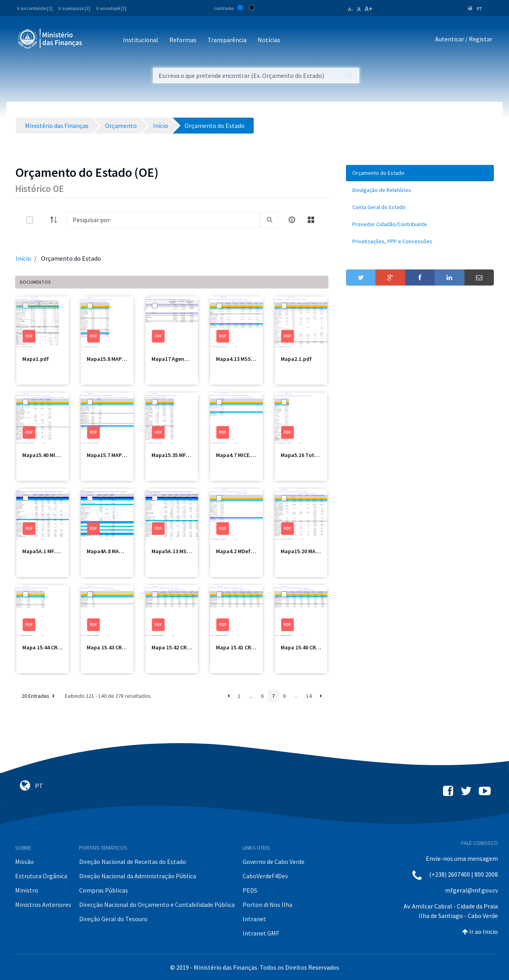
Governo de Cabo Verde (274, 862)
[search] (270, 220)
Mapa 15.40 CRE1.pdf (306, 647)
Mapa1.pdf (36, 359)
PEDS (250, 890)
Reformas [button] (183, 40)
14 (309, 696)
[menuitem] (420, 173)
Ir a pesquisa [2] (74, 8)
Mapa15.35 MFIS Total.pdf (184, 455)
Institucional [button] (141, 40)
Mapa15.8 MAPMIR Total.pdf (121, 359)
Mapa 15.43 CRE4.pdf (112, 647)
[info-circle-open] (292, 220)
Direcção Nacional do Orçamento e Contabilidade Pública (157, 904)
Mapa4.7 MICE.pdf (238, 455)
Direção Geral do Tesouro (113, 919)
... (251, 696)
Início (23, 258)
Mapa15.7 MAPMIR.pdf (114, 455)
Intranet (254, 919)
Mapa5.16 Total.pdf (305, 455)
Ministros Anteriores (43, 904)
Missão (24, 862)
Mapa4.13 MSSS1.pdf (242, 359)
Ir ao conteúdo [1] (35, 8)
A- (351, 9)
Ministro (27, 890)
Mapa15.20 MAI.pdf (304, 551)
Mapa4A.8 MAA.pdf (110, 551)
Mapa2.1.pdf (296, 359)
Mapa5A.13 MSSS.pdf (177, 551)
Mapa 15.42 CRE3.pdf (177, 647)
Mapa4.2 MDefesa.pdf (243, 551)
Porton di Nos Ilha (267, 904)
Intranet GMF (261, 933)
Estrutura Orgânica (41, 876)
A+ (369, 9)
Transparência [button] (227, 40)
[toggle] (43, 220)
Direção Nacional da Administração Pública (138, 876)
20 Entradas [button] (39, 696)
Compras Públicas (104, 890)
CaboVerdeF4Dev (265, 876)
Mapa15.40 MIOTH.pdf (50, 455)
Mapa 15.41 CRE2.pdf (241, 647)
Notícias (269, 40)
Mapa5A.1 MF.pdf (43, 551)
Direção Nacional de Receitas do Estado (133, 862)
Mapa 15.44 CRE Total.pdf (54, 647)
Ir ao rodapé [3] (111, 8)
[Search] (163, 220)
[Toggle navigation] (95, 40)
